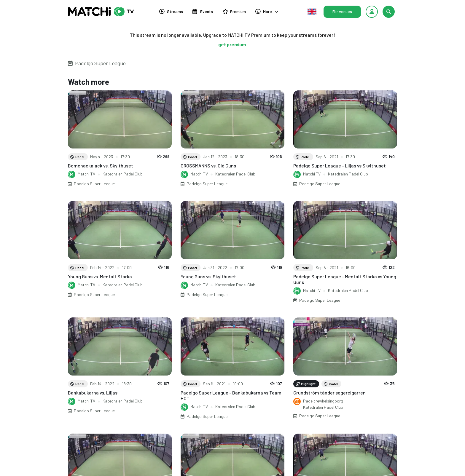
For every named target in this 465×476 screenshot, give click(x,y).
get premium (232, 44)
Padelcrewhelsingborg (323, 401)
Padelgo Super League (100, 63)
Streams (171, 11)
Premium (234, 11)
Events (203, 11)
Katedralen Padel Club (123, 174)
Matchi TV (86, 174)
